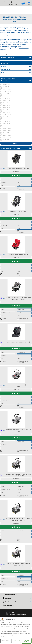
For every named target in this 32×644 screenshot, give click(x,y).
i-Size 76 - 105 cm (7, 137)
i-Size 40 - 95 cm (6, 112)
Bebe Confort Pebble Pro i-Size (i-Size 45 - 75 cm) (19, 386)
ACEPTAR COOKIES (27, 641)
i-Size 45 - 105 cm (7, 114)
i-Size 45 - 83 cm (6, 119)
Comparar (4, 188)
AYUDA (17, 3)
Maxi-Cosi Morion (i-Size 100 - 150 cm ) (19, 342)
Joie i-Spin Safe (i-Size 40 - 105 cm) (19, 169)
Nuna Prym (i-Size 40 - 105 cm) (19, 212)
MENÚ (29, 3)
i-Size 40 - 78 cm (6, 101)
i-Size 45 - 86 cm (6, 124)
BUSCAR (11, 3)
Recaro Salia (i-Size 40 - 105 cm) (19, 255)
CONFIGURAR (6, 641)
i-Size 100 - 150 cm (7, 87)
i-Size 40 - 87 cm (6, 110)
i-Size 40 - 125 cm (7, 91)
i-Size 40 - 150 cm (7, 94)
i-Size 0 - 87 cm (6, 84)
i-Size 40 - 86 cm (6, 108)
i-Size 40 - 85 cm (6, 105)
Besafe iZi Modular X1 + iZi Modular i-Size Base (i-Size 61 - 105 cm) (19, 298)
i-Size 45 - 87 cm (6, 126)
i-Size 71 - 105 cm (7, 135)
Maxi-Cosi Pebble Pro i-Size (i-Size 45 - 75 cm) (19, 430)
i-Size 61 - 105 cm (7, 128)
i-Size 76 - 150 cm (7, 140)
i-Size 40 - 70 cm (6, 96)
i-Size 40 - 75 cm (6, 98)
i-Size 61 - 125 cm (7, 131)
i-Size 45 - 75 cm (6, 117)
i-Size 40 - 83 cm (6, 103)
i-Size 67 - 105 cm (7, 133)
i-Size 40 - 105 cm (7, 89)
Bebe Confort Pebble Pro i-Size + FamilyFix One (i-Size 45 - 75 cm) (19, 520)
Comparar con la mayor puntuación (24, 189)
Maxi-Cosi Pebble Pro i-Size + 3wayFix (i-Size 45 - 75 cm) (19, 564)
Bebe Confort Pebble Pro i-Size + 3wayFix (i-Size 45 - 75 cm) (19, 475)
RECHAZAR (17, 641)
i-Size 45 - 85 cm (6, 121)
